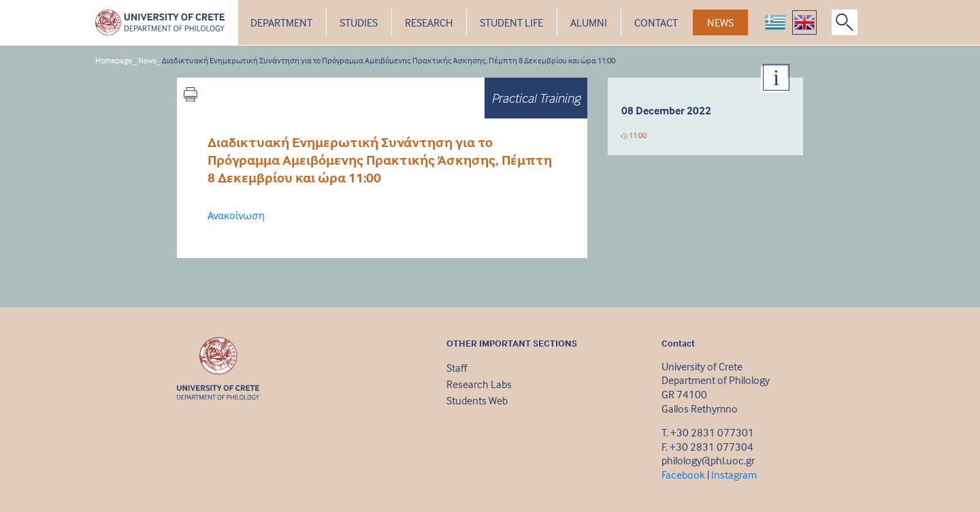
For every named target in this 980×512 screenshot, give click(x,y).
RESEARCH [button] (429, 22)
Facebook (683, 475)
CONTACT (656, 22)
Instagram (734, 475)
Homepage (114, 60)
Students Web (477, 400)
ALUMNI (589, 22)
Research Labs (479, 384)
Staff (457, 368)
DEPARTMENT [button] (281, 22)
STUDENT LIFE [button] (511, 22)
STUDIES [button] (359, 22)
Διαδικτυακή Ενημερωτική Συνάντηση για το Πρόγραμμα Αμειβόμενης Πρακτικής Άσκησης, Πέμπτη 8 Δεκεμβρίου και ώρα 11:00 (389, 60)
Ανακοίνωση (236, 215)
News (147, 60)
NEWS (720, 22)
